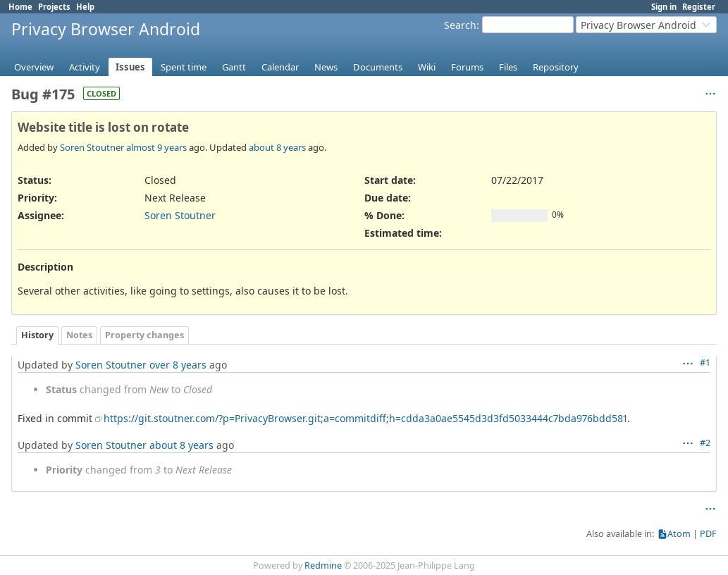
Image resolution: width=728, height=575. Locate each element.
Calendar (280, 67)
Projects (54, 7)
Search (460, 25)
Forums (467, 67)
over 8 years (178, 365)
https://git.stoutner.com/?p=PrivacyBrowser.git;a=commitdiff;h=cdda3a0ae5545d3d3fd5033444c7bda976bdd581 (365, 418)
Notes (79, 335)
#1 (705, 363)
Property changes (144, 335)
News (326, 67)
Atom (679, 534)
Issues (130, 67)
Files (508, 67)
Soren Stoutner (92, 147)
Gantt (234, 67)
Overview (34, 67)
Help (85, 7)
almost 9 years (156, 147)
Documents (378, 67)
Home (20, 7)
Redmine (323, 565)
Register (699, 7)
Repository (556, 67)
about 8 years (277, 147)
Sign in (664, 7)
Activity (85, 67)
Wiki (427, 67)
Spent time (184, 67)
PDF (708, 534)
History (37, 335)
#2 (705, 443)
